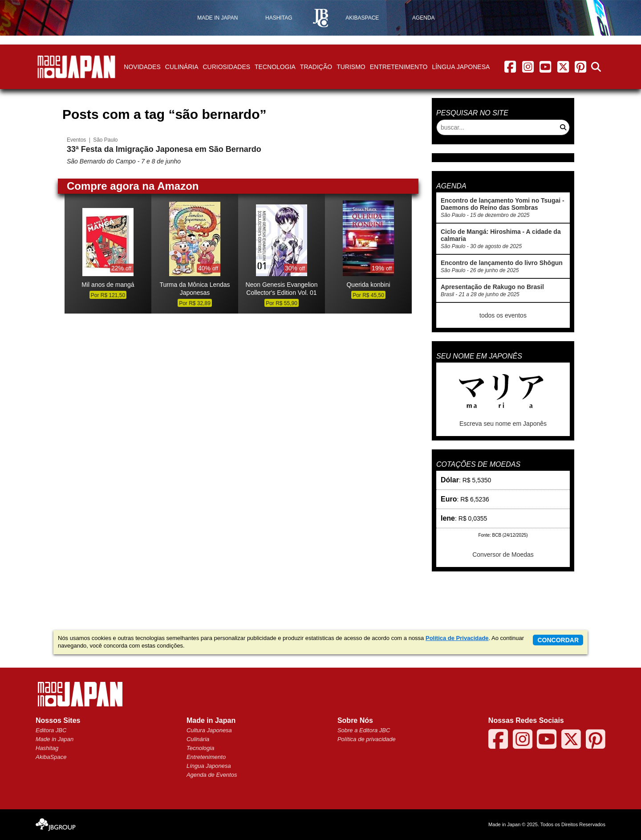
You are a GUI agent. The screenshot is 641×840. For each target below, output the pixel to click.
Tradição (316, 67)
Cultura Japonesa (209, 730)
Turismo (351, 67)
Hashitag (47, 748)
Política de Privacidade (457, 638)
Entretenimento (399, 67)
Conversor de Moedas (503, 555)
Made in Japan (55, 739)
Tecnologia (275, 67)
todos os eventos (503, 315)
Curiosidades (226, 67)
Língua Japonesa (461, 67)
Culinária (182, 67)
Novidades (142, 67)
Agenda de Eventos (212, 775)
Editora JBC (51, 730)
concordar (558, 640)
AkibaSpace (51, 757)
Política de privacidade (367, 739)
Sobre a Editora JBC (364, 730)
